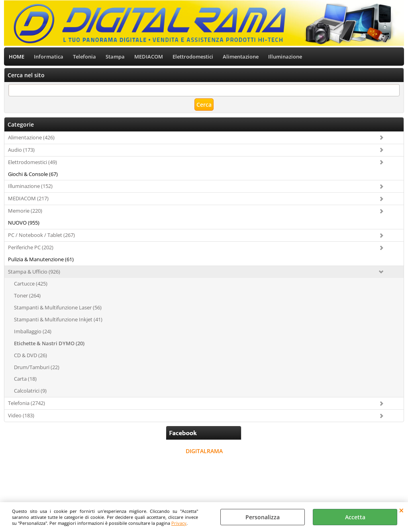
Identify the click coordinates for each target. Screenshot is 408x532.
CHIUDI (401, 510)
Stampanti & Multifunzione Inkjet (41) (58, 319)
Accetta (355, 517)
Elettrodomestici (193, 57)
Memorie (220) (25, 211)
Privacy (179, 523)
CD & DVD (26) (30, 355)
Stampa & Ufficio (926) (34, 272)
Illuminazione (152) (30, 186)
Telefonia (84, 57)
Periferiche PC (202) (31, 247)
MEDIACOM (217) (28, 198)
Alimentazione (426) (31, 137)
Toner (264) (27, 295)
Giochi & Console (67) (33, 174)
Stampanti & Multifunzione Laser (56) (58, 307)
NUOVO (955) (24, 223)
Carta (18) (25, 379)
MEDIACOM (149, 57)
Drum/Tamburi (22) (37, 367)
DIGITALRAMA (204, 451)
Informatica (49, 57)
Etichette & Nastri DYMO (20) (49, 343)
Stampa (115, 57)
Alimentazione (241, 57)
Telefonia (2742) (26, 403)
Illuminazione (285, 57)
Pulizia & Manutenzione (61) (41, 259)
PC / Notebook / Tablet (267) (41, 235)
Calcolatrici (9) (30, 391)
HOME (17, 57)
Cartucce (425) (31, 284)
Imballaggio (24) (33, 331)
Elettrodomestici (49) (32, 162)
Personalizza (263, 517)
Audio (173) (21, 150)
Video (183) (21, 415)
